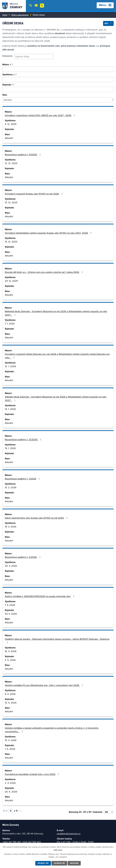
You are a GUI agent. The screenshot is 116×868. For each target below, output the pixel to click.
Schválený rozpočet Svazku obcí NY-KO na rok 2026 (34, 194)
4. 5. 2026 (10, 660)
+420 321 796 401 (12, 842)
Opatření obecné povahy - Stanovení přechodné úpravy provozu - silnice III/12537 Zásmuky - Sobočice (57, 641)
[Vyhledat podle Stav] (58, 100)
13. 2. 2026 (11, 487)
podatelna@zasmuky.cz (69, 834)
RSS (108, 23)
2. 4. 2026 (10, 783)
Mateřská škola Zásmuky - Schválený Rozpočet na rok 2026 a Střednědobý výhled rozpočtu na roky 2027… (56, 313)
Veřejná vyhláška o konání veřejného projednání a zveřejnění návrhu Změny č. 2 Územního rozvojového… (52, 730)
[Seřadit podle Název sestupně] (12, 65)
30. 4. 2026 (11, 614)
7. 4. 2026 (10, 605)
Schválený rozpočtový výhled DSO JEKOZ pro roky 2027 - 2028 (40, 115)
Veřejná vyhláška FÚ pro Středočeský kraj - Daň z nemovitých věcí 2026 (44, 685)
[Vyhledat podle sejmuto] (58, 89)
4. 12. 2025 (11, 124)
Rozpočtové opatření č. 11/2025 (23, 155)
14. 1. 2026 (10, 409)
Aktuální (9, 138)
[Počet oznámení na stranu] (108, 812)
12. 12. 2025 (11, 163)
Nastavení (74, 863)
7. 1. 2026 (10, 324)
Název (7, 64)
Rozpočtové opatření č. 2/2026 (23, 557)
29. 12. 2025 (11, 281)
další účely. (58, 850)
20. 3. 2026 (11, 566)
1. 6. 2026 (10, 749)
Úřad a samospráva (20, 15)
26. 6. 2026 (11, 792)
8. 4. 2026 (10, 694)
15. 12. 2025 (11, 202)
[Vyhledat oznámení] (58, 69)
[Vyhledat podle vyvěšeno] (58, 80)
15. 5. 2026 (11, 703)
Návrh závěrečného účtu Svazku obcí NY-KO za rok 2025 (37, 518)
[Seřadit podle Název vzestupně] (12, 64)
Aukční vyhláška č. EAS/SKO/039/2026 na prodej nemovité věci (40, 596)
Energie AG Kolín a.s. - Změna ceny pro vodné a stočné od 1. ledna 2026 (44, 272)
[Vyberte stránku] (11, 811)
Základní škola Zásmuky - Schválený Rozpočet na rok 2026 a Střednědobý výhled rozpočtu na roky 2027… (56, 399)
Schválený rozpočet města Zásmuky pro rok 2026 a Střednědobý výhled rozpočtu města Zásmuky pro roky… (57, 356)
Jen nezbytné (59, 863)
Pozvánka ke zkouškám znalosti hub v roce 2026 (32, 774)
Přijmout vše (43, 863)
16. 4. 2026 (11, 651)
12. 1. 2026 (10, 366)
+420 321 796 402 (31, 842)
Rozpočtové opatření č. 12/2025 (24, 439)
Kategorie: (8, 56)
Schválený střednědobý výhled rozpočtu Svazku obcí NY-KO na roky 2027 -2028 (49, 233)
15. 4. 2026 (11, 740)
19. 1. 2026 (10, 448)
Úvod (5, 15)
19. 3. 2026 (11, 527)
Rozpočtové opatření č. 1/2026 (23, 479)
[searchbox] (34, 56)
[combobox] (34, 57)
